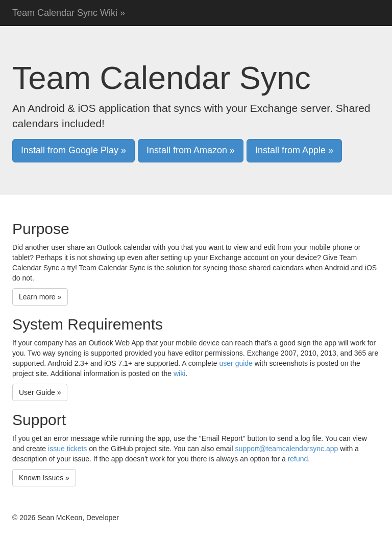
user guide (236, 363)
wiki (179, 373)
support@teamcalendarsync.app (287, 449)
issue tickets (67, 449)
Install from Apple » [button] (294, 150)
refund (298, 459)
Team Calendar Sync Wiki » (69, 13)
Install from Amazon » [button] (191, 150)
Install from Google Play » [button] (73, 150)
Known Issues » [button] (44, 478)
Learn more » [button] (40, 297)
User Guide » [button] (40, 392)
